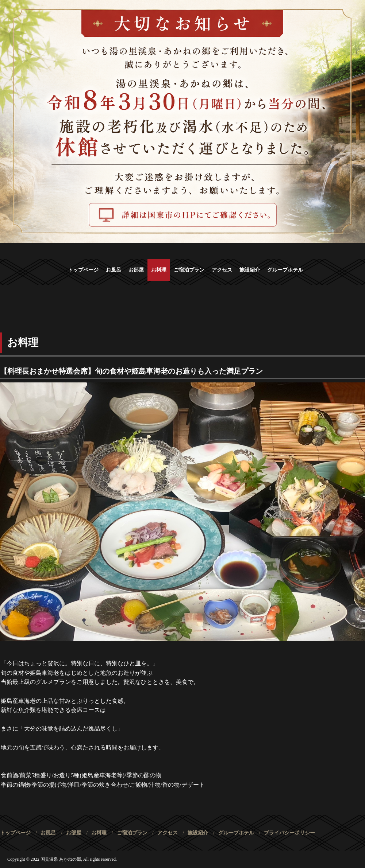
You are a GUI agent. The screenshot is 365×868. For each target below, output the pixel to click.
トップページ (83, 270)
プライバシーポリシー (289, 833)
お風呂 (114, 270)
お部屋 (136, 270)
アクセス (222, 270)
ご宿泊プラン (189, 270)
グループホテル (285, 270)
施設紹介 (250, 270)
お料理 (159, 270)
